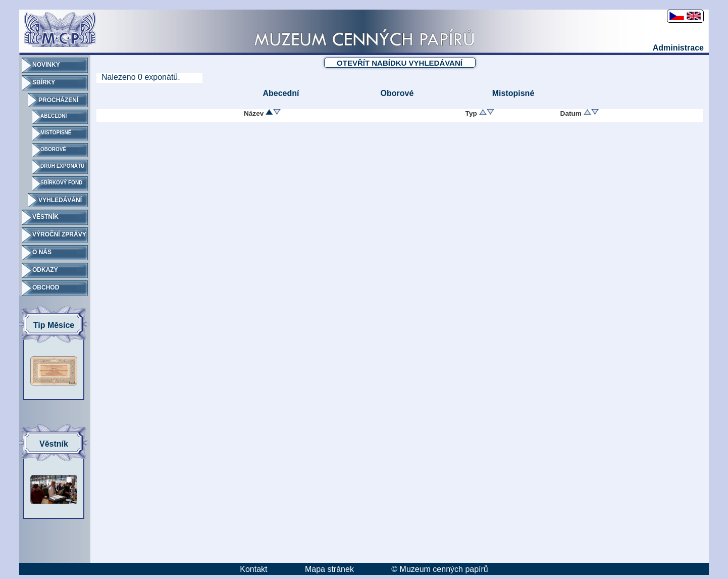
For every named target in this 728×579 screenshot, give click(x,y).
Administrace (678, 48)
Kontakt (253, 569)
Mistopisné (513, 93)
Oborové (397, 93)
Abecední (281, 93)
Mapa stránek (329, 569)
